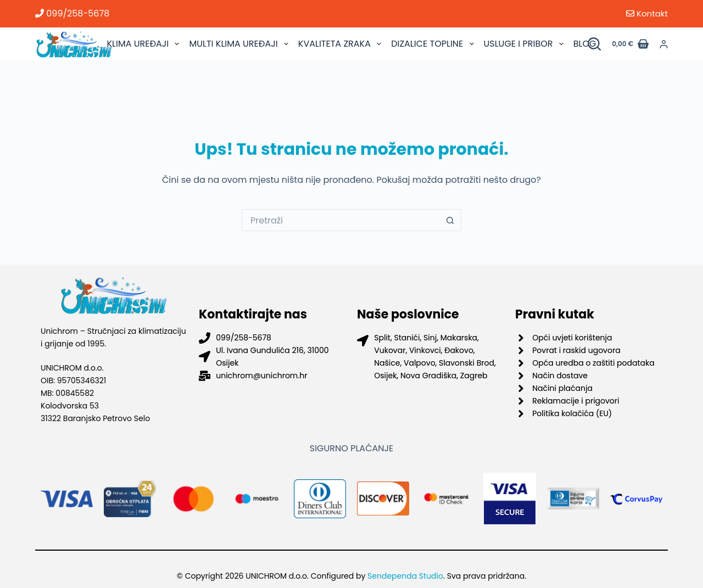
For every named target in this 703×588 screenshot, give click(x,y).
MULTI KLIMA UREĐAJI (240, 44)
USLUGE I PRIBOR (525, 44)
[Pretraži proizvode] (594, 44)
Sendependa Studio (405, 576)
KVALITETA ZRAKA (341, 44)
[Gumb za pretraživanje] (450, 220)
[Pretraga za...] (341, 220)
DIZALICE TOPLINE (434, 44)
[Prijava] (664, 44)
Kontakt (647, 13)
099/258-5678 (72, 13)
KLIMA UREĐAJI (144, 44)
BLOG (585, 44)
